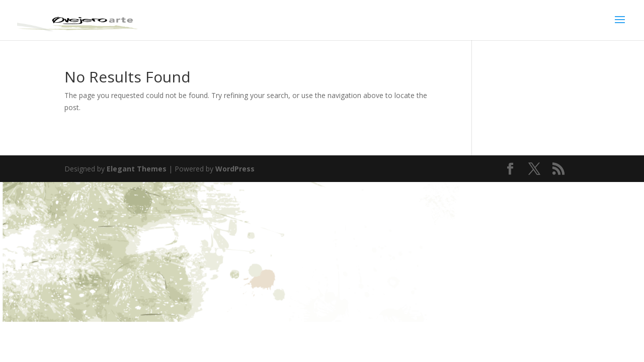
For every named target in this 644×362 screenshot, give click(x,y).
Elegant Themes (137, 169)
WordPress (235, 169)
